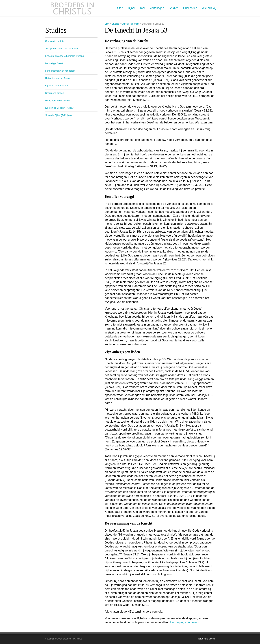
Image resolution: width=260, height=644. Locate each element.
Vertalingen (157, 8)
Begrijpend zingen (55, 93)
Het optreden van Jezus (58, 78)
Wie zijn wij (209, 8)
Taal (142, 8)
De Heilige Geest (54, 63)
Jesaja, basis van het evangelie (61, 49)
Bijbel (132, 8)
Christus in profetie (131, 24)
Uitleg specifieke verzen (58, 100)
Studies (174, 8)
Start (120, 8)
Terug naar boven (206, 639)
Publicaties (190, 8)
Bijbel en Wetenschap (57, 86)
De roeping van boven (184, 622)
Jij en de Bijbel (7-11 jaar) (58, 115)
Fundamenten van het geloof (60, 71)
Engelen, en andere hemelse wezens (64, 56)
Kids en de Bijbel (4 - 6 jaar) (60, 108)
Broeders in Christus (72, 8)
